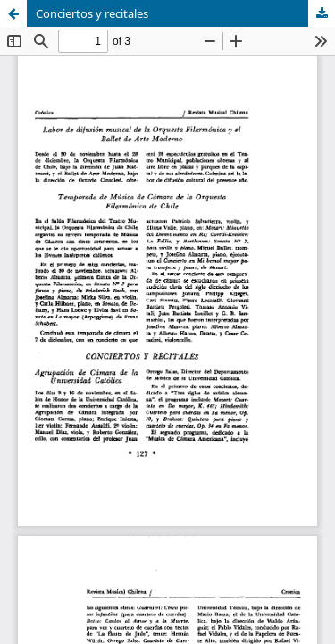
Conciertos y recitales (92, 13)
